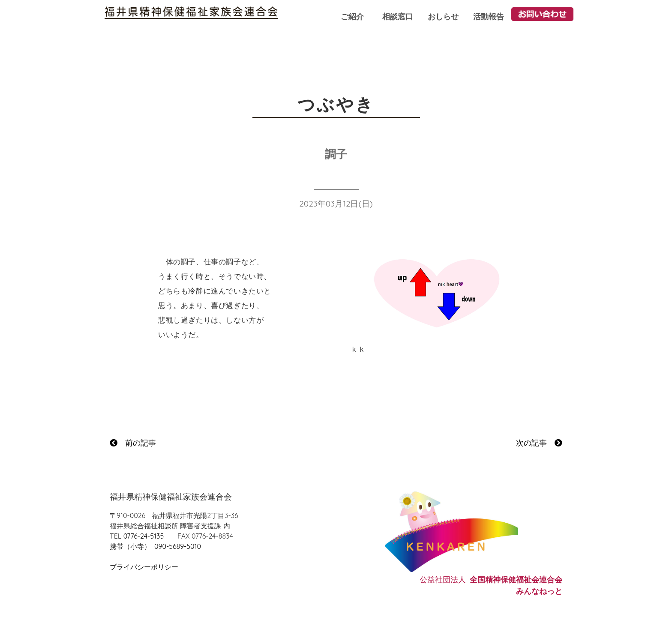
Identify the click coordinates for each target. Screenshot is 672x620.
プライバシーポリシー (144, 567)
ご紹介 (352, 16)
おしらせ (443, 16)
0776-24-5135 (144, 536)
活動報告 (489, 16)
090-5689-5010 (178, 546)
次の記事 (539, 443)
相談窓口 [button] (398, 16)
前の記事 (133, 443)
